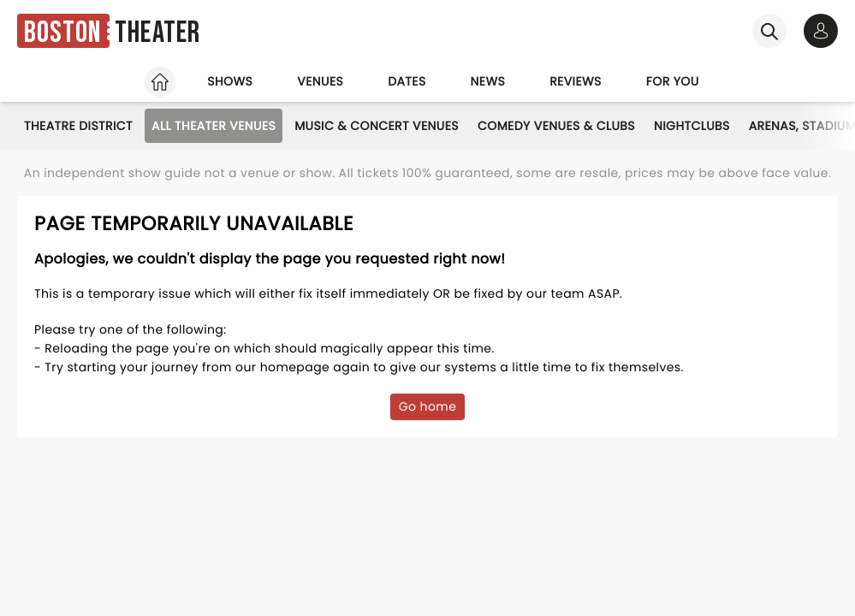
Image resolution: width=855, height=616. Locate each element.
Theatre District (78, 126)
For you (673, 81)
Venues (320, 81)
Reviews (576, 81)
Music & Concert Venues (377, 126)
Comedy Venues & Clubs (556, 126)
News (488, 81)
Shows (230, 81)
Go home (428, 406)
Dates (407, 81)
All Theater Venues (214, 126)
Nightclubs (692, 126)
